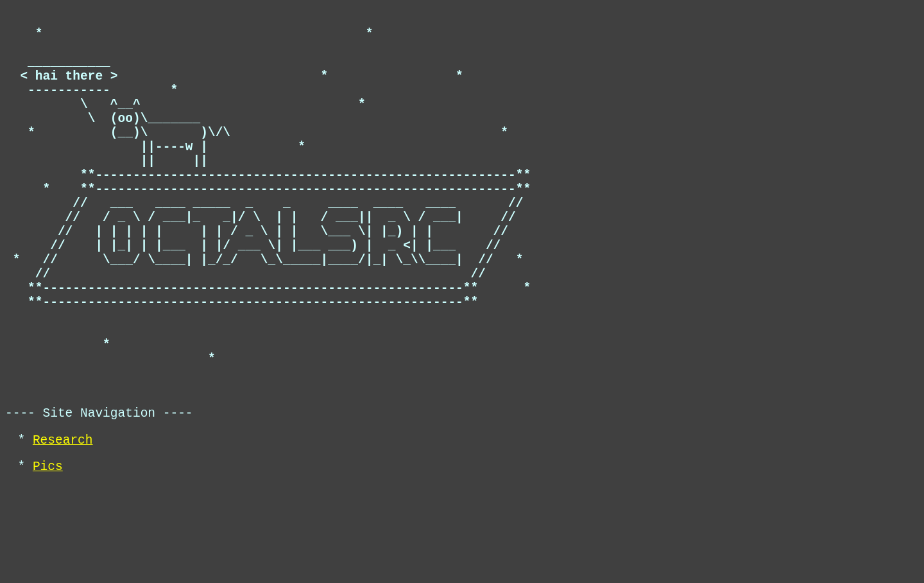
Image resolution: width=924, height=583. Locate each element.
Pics (48, 561)
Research (63, 532)
